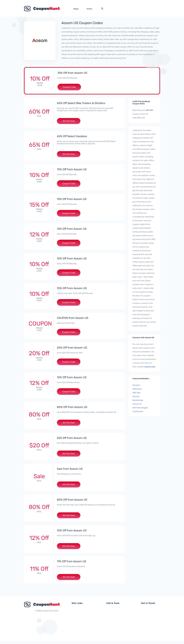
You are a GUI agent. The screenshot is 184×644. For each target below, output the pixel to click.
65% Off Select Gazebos (72, 137)
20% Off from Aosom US (72, 348)
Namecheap (138, 400)
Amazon (136, 396)
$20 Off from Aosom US (72, 439)
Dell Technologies (140, 408)
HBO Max (136, 393)
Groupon (136, 385)
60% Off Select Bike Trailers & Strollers (81, 103)
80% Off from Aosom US (72, 408)
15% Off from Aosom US (72, 200)
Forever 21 (137, 404)
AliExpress (137, 389)
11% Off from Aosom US (72, 564)
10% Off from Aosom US (73, 73)
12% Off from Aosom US (72, 229)
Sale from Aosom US (70, 470)
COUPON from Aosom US (73, 319)
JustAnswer (138, 411)
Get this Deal (69, 121)
